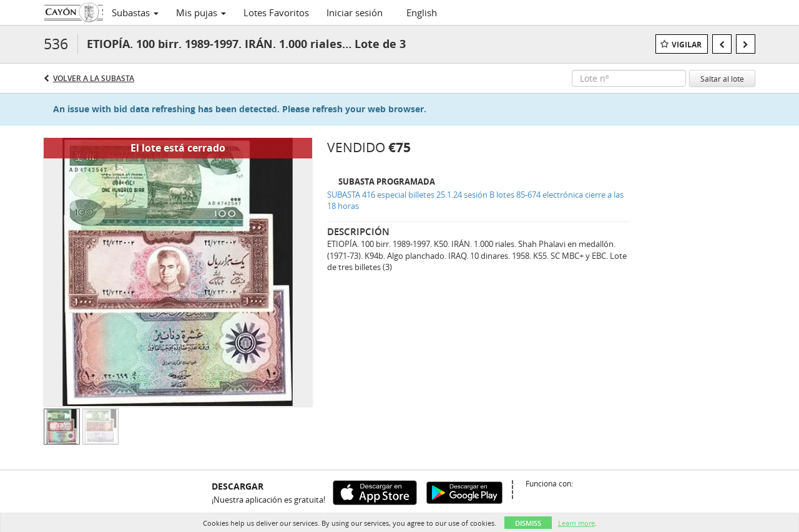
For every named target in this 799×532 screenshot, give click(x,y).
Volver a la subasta (94, 78)
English (422, 12)
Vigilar (687, 45)
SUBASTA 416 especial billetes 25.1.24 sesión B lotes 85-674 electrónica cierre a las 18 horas (475, 201)
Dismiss (528, 523)
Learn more (576, 523)
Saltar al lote (722, 79)
